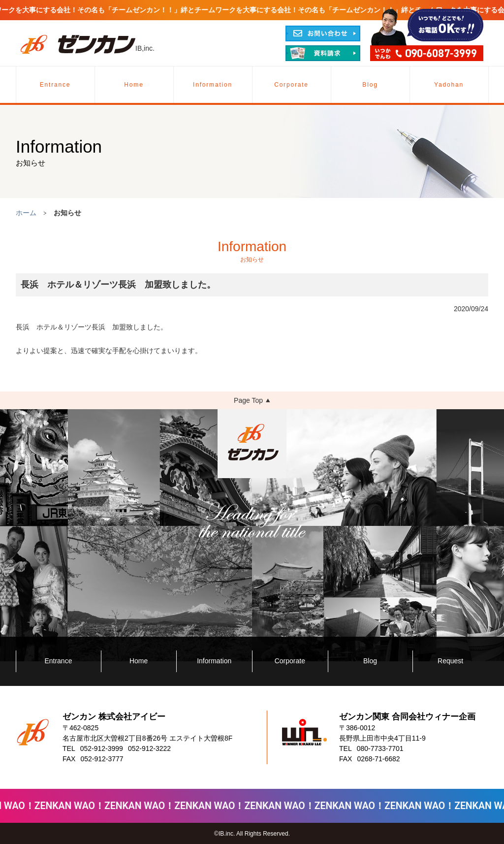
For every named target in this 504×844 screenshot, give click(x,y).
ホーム (26, 213)
